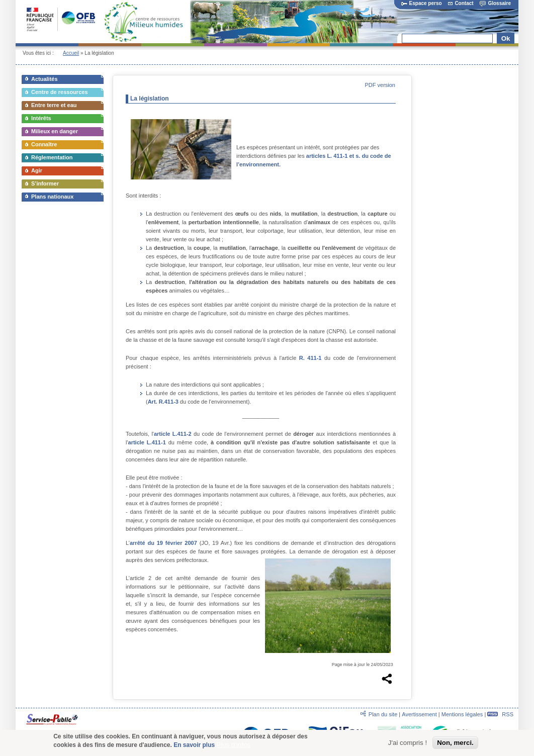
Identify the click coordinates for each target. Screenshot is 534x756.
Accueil (71, 53)
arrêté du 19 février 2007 (163, 543)
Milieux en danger (55, 131)
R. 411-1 (310, 358)
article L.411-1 (147, 442)
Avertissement (419, 714)
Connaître (44, 144)
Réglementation (52, 157)
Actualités (44, 79)
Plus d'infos (233, 746)
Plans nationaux (52, 197)
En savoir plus (194, 746)
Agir (37, 170)
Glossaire (495, 3)
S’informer (45, 183)
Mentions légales (462, 714)
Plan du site (383, 714)
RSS (500, 714)
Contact (461, 3)
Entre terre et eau (54, 105)
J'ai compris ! (408, 744)
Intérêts (41, 118)
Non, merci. (455, 744)
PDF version (380, 85)
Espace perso (422, 3)
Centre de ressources (60, 92)
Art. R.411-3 (163, 402)
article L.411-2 (173, 434)
